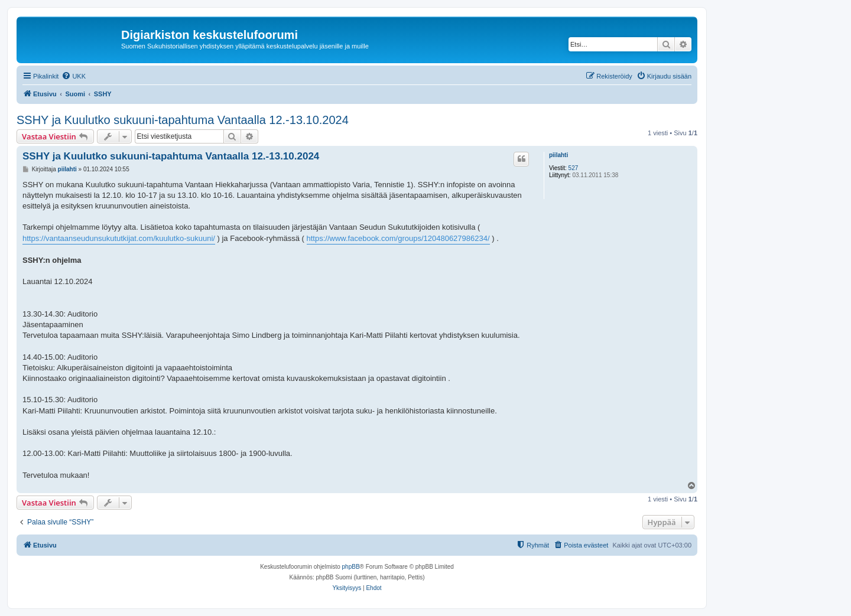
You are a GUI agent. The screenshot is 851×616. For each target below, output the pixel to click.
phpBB (351, 567)
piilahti (558, 155)
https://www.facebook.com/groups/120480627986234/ (398, 238)
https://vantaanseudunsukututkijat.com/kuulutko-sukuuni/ (119, 238)
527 (574, 168)
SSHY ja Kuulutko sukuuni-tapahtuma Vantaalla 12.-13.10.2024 (183, 120)
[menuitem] (74, 76)
